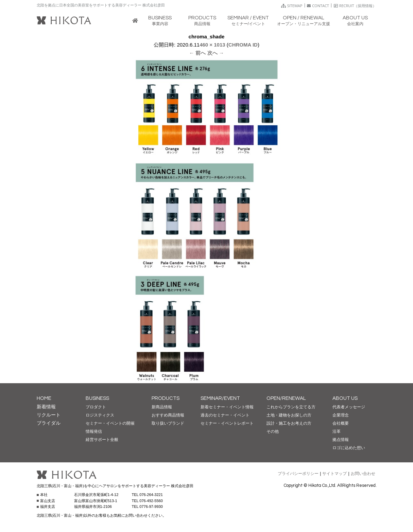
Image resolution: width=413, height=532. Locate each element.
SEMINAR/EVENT (220, 398)
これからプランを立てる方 (291, 407)
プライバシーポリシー (298, 474)
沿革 (337, 431)
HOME (44, 398)
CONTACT (318, 6)
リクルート (49, 415)
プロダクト (96, 407)
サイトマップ (334, 474)
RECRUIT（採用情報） (355, 6)
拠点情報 (341, 440)
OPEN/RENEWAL (286, 398)
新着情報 (46, 407)
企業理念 (341, 415)
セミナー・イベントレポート (227, 423)
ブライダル (49, 423)
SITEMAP (292, 6)
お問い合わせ (363, 474)
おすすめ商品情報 (168, 415)
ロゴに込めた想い (349, 448)
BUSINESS (97, 398)
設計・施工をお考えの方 (289, 423)
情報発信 (94, 431)
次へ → (216, 53)
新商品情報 (162, 407)
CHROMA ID (243, 45)
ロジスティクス (100, 415)
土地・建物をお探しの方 (289, 415)
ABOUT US (345, 398)
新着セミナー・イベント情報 (227, 407)
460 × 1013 (212, 45)
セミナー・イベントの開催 (110, 423)
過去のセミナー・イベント (225, 415)
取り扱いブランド (168, 423)
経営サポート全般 (102, 440)
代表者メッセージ (349, 407)
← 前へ (197, 53)
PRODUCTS (166, 398)
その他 (273, 431)
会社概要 (341, 423)
